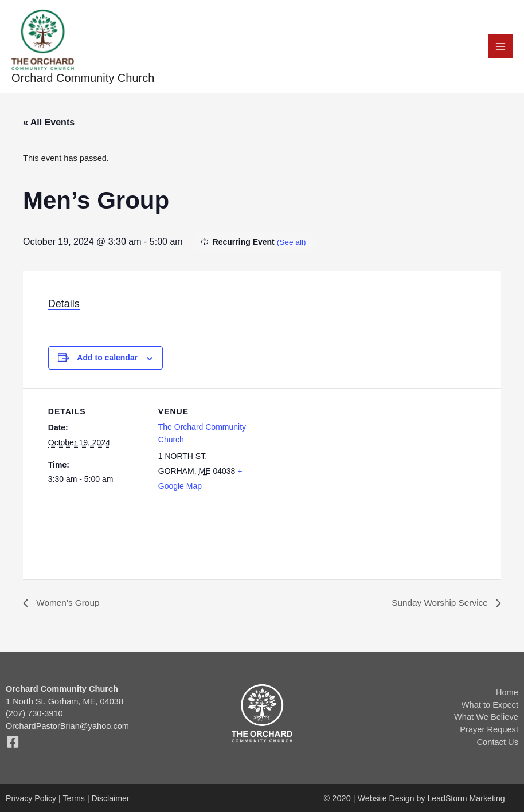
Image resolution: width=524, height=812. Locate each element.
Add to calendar (107, 359)
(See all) (292, 243)
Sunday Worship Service (439, 604)
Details (64, 305)
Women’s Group (68, 604)
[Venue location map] (329, 468)
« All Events (49, 123)
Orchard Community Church (83, 79)
